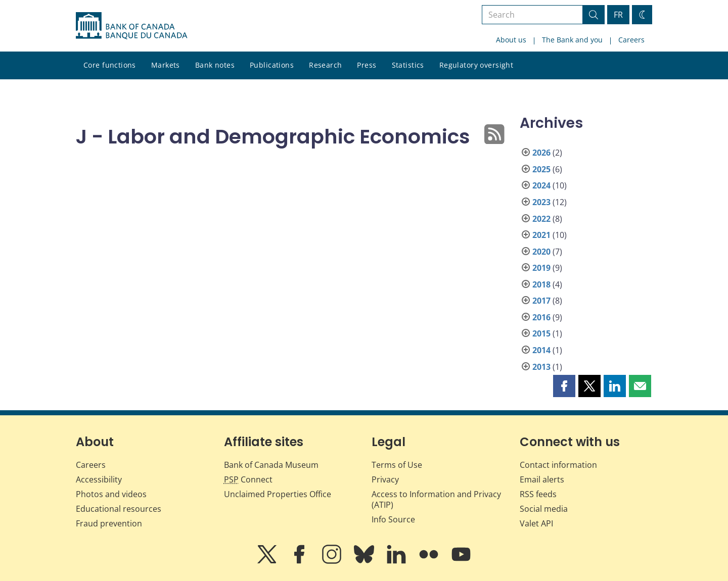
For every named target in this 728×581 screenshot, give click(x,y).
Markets (166, 65)
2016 (541, 317)
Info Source (393, 519)
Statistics (408, 65)
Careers (631, 40)
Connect (248, 479)
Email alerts (542, 479)
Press (367, 65)
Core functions (110, 65)
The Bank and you (572, 40)
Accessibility (99, 479)
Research (325, 65)
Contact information (558, 465)
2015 (541, 333)
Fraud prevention (109, 523)
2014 (541, 350)
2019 (541, 268)
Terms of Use (397, 465)
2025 (541, 169)
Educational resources (119, 509)
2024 (541, 185)
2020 (541, 252)
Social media (544, 509)
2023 (541, 202)
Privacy (385, 479)
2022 (541, 219)
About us (511, 40)
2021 (541, 235)
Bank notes (215, 65)
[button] (564, 386)
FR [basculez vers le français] (618, 15)
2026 (541, 153)
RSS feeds (538, 494)
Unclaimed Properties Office (278, 494)
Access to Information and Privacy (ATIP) (436, 499)
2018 (541, 284)
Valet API (536, 523)
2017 (541, 301)
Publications (272, 65)
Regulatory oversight (476, 65)
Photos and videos (111, 494)
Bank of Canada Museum (271, 465)
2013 (541, 367)
